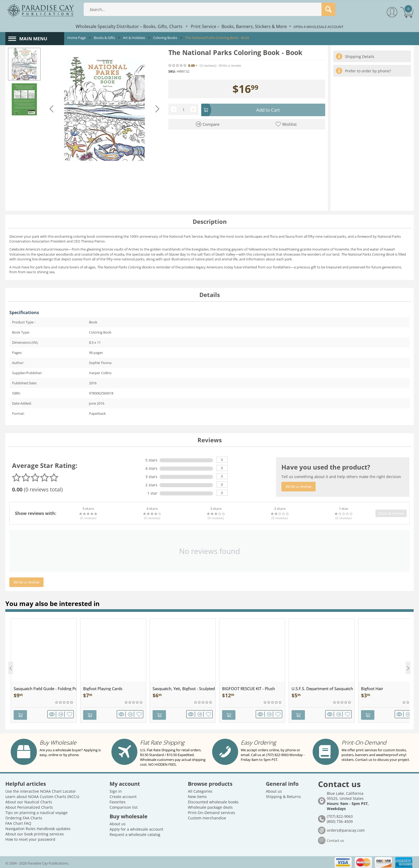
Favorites (118, 800)
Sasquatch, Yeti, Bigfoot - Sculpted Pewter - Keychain (184, 689)
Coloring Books (165, 38)
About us (118, 822)
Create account (123, 795)
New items (197, 795)
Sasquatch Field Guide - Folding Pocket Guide (45, 689)
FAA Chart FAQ (18, 822)
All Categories (200, 790)
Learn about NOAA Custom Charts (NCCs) (42, 795)
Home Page (77, 38)
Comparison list (124, 806)
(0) (208, 66)
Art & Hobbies (134, 38)
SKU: (172, 71)
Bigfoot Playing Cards (103, 689)
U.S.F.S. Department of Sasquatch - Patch (323, 689)
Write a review (230, 66)
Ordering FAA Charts (24, 816)
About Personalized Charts (29, 806)
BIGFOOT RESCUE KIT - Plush (249, 689)
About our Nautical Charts (29, 800)
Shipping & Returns (283, 795)
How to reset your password (30, 838)
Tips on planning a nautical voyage (36, 811)
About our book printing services (35, 832)
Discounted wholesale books (213, 800)
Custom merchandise (207, 816)
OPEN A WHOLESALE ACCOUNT (318, 27)
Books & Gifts (104, 38)
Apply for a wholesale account (136, 828)
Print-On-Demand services (212, 811)
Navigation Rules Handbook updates (38, 827)
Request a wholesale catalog (135, 833)
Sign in (116, 790)
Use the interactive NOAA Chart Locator (41, 790)
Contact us (335, 839)
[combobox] (210, 9)
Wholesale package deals (210, 806)
